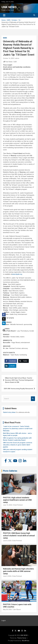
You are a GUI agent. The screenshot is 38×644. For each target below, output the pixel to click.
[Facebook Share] (11, 361)
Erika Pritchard (18, 505)
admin (17, 58)
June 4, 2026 (7, 576)
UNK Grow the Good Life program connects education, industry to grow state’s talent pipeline (18, 445)
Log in (4, 621)
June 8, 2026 (7, 541)
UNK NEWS (9, 7)
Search (33, 399)
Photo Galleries (10, 471)
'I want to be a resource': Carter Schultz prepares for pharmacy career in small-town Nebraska (18, 429)
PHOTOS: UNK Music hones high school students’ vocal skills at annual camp (19, 536)
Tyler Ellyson (17, 609)
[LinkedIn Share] (10, 366)
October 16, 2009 (9, 58)
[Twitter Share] (23, 361)
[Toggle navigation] (4, 15)
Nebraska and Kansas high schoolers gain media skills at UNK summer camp (18, 571)
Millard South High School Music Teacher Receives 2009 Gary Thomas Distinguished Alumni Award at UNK (19, 380)
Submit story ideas (9, 412)
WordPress (26, 641)
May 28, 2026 (7, 609)
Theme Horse (22, 638)
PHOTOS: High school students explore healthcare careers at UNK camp (17, 500)
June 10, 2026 (8, 505)
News (5, 38)
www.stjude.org (17, 274)
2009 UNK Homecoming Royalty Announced (18, 389)
